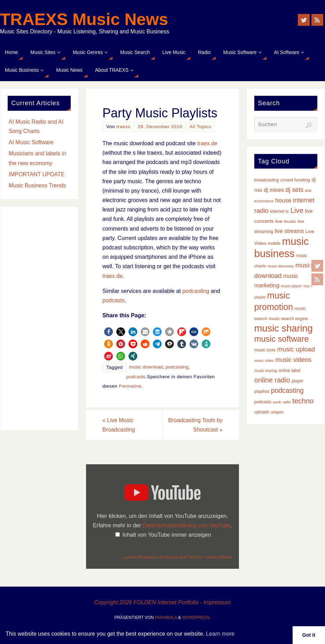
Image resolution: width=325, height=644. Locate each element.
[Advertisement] (39, 318)
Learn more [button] (220, 634)
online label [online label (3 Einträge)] (289, 371)
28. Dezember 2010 (160, 127)
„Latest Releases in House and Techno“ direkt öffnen (177, 557)
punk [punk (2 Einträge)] (277, 402)
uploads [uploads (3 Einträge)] (262, 412)
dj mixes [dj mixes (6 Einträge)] (274, 190)
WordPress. (196, 618)
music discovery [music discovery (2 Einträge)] (281, 266)
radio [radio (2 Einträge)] (287, 402)
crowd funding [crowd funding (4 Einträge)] (295, 180)
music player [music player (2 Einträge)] (292, 286)
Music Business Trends (37, 185)
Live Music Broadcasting (119, 425)
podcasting (196, 291)
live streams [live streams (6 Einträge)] (289, 231)
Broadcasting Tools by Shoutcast (195, 425)
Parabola (166, 618)
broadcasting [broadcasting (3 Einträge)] (267, 180)
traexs (123, 127)
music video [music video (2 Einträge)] (264, 360)
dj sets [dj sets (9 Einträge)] (295, 190)
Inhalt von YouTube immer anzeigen (167, 535)
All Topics (200, 127)
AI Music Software (31, 142)
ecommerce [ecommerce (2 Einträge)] (264, 201)
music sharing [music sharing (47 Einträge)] (284, 328)
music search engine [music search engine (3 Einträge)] (288, 319)
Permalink (130, 386)
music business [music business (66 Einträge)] (282, 247)
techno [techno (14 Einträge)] (303, 401)
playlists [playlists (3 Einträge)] (262, 391)
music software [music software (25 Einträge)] (282, 339)
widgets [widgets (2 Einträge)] (277, 412)
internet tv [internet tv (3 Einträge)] (279, 211)
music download (146, 367)
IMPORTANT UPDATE (37, 174)
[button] (109, 332)
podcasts (114, 300)
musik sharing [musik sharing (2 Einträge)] (266, 371)
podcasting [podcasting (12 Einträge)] (287, 390)
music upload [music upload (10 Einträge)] (296, 349)
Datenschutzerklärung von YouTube (187, 525)
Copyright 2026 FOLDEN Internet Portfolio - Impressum (162, 602)
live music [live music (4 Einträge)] (286, 221)
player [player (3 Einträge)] (297, 381)
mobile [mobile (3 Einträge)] (274, 243)
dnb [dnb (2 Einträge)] (308, 191)
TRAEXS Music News (84, 20)
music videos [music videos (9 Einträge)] (293, 360)
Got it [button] (309, 635)
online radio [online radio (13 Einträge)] (272, 380)
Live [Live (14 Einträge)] (297, 210)
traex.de (207, 143)
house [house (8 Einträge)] (283, 200)
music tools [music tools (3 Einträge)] (265, 350)
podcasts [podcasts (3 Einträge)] (263, 402)
